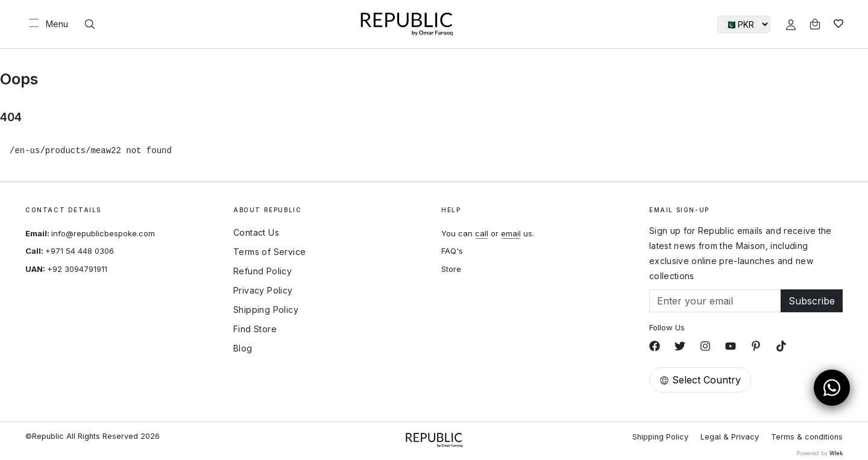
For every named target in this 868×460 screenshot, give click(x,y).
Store (451, 269)
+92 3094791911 (77, 269)
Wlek (836, 453)
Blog (243, 348)
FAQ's (452, 251)
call (482, 233)
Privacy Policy (263, 291)
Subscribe (812, 301)
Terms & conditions (807, 437)
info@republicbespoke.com (103, 233)
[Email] (715, 301)
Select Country (700, 380)
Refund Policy (263, 271)
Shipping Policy (266, 310)
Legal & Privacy (730, 437)
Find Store (255, 329)
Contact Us (256, 233)
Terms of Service (269, 252)
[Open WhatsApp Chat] (832, 388)
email (511, 233)
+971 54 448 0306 (80, 251)
